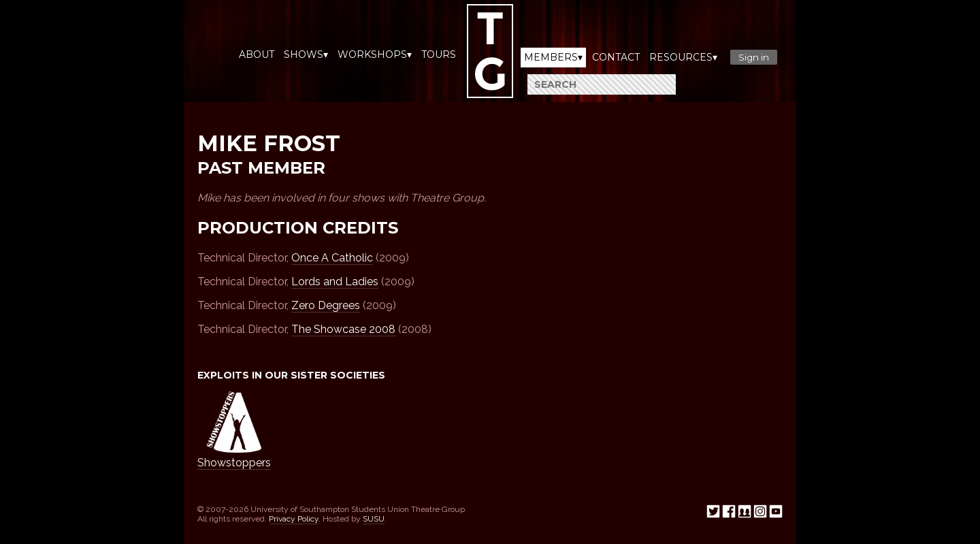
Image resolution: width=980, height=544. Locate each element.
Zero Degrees (326, 305)
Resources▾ (683, 57)
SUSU (374, 519)
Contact (616, 57)
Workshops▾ (375, 54)
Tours (439, 54)
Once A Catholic (332, 258)
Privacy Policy (294, 519)
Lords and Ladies (335, 282)
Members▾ (553, 57)
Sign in (754, 57)
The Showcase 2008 (343, 329)
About (257, 54)
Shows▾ (306, 54)
